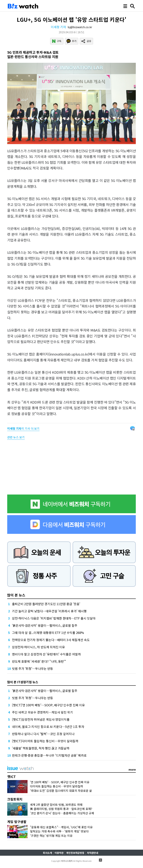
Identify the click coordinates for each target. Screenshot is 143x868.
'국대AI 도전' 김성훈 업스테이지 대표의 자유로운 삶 (61, 791)
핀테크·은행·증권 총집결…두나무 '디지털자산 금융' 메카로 (49, 755)
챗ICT (11, 777)
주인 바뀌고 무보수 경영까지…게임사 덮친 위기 (42, 712)
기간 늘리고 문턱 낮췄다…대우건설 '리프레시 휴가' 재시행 (49, 611)
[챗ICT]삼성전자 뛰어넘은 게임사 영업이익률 (41, 719)
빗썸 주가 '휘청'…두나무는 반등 (32, 668)
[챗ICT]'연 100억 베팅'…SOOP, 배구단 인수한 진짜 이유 (48, 705)
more (132, 769)
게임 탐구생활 (17, 822)
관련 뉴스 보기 (16, 437)
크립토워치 (15, 799)
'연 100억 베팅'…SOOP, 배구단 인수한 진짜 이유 (60, 782)
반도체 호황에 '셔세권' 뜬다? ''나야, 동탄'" (39, 661)
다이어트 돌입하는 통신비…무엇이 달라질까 (56, 786)
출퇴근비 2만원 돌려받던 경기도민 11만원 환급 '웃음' (46, 604)
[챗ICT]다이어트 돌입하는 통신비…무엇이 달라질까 (45, 741)
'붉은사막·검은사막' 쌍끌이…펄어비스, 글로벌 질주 (45, 625)
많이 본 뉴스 (16, 595)
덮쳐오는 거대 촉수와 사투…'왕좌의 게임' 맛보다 (59, 831)
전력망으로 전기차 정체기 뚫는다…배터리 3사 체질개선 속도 (51, 640)
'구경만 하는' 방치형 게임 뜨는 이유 (51, 836)
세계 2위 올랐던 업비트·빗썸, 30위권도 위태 (56, 805)
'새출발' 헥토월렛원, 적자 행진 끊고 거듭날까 (41, 748)
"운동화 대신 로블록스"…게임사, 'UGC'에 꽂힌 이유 (61, 827)
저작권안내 (92, 853)
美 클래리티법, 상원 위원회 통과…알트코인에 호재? (61, 809)
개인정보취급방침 (75, 853)
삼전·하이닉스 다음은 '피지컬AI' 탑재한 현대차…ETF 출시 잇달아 (54, 618)
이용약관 (59, 853)
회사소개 (47, 853)
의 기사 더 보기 (23, 428)
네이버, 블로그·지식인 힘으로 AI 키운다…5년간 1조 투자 (48, 727)
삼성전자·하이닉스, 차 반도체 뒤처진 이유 (38, 647)
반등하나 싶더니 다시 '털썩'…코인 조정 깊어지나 (43, 734)
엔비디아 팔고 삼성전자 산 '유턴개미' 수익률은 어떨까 (46, 654)
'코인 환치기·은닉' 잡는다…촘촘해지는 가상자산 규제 (62, 813)
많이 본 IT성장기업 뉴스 (23, 682)
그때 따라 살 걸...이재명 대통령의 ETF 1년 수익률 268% (48, 633)
